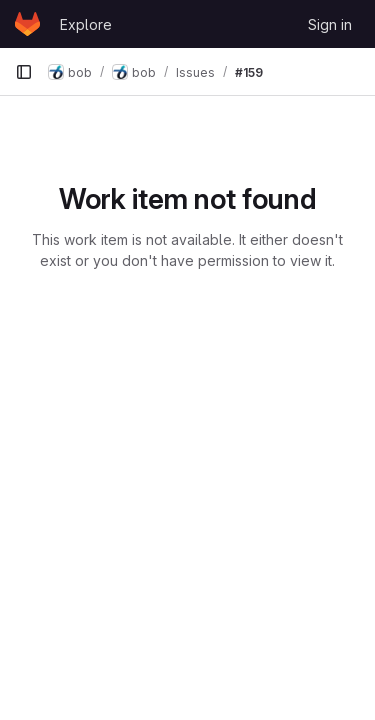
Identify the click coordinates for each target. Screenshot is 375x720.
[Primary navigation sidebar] (24, 72)
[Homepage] (27, 24)
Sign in (330, 24)
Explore (86, 24)
